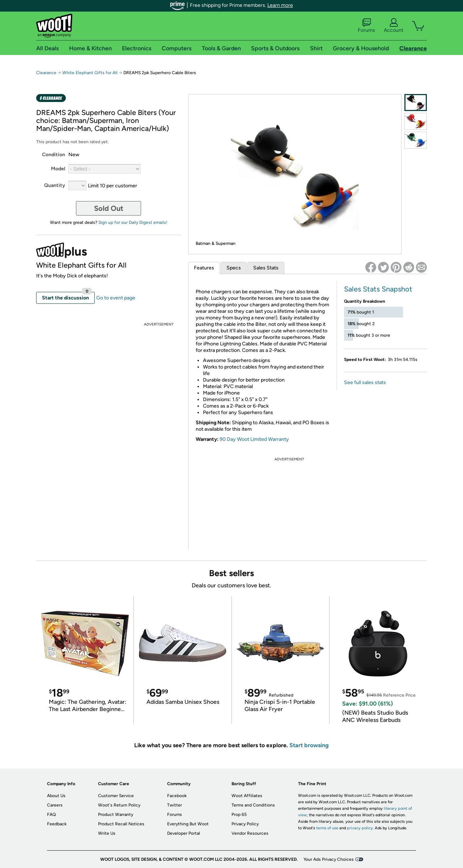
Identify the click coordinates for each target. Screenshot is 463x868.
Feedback (57, 824)
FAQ (51, 814)
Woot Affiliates (247, 796)
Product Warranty (116, 814)
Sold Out (109, 208)
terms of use (327, 828)
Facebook (177, 796)
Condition (54, 155)
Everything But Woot (188, 824)
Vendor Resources (250, 833)
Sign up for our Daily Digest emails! (133, 222)
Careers (55, 805)
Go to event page (116, 298)
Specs (234, 268)
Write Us (107, 833)
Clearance (46, 73)
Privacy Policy (245, 824)
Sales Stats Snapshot (378, 289)
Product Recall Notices (121, 824)
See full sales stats (365, 382)
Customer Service (116, 796)
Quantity (55, 185)
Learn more (280, 5)
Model (58, 169)
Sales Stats (266, 268)
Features (204, 268)
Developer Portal (184, 833)
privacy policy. (360, 828)
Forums (366, 26)
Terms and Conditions (253, 805)
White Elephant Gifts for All (90, 73)
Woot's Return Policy (119, 805)
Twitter (175, 805)
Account (394, 26)
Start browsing (309, 745)
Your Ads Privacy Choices (329, 859)
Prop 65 (239, 814)
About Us (56, 796)
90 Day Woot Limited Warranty (254, 439)
